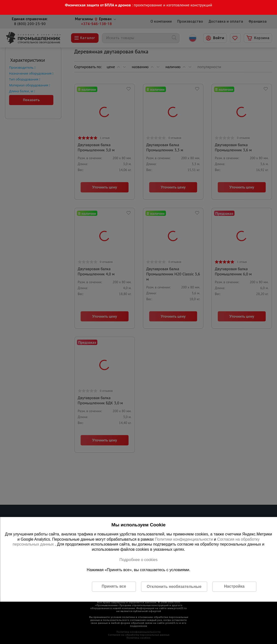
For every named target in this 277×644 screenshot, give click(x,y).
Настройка (234, 586)
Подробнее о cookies (138, 560)
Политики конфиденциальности (184, 539)
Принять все (114, 586)
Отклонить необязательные (174, 587)
